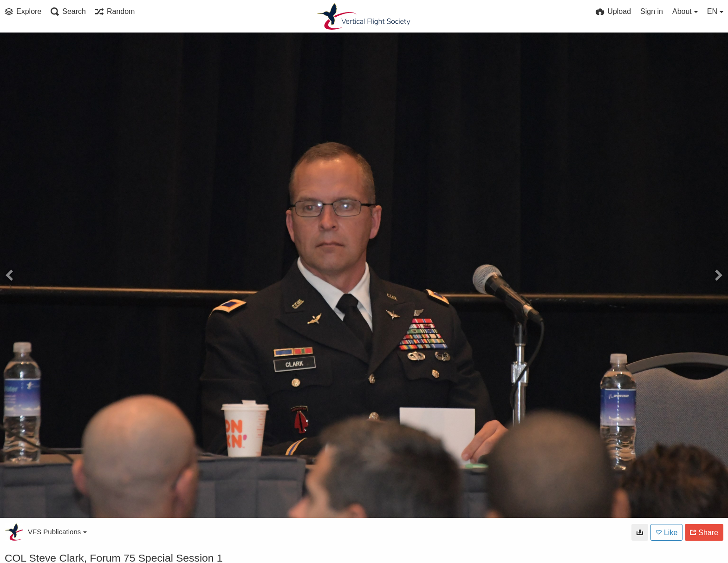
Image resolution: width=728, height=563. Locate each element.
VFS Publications (57, 532)
